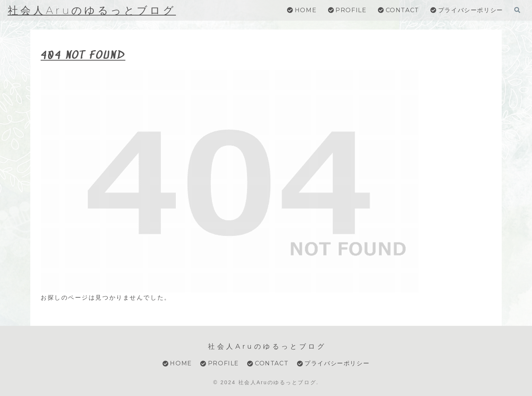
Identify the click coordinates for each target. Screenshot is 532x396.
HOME (177, 363)
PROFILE (220, 363)
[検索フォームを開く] (517, 10)
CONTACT (268, 363)
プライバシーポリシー (333, 363)
